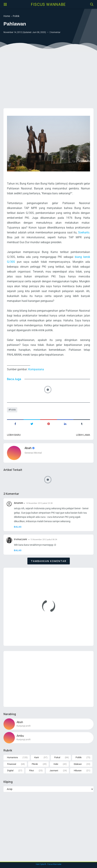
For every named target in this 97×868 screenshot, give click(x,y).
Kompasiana (36, 369)
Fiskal (57, 757)
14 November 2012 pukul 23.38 (39, 503)
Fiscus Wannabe (48, 4)
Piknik (35, 764)
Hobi (56, 764)
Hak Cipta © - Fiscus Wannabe (48, 864)
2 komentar (55, 32)
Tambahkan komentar (49, 561)
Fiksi (31, 770)
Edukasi (78, 764)
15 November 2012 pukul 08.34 (44, 540)
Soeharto (84, 232)
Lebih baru (14, 435)
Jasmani (54, 770)
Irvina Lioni (21, 539)
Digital (10, 770)
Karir (37, 757)
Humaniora (12, 757)
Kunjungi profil (24, 726)
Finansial (12, 764)
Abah (28, 448)
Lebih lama (83, 435)
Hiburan (78, 770)
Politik (13, 410)
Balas (18, 527)
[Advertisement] (48, 79)
